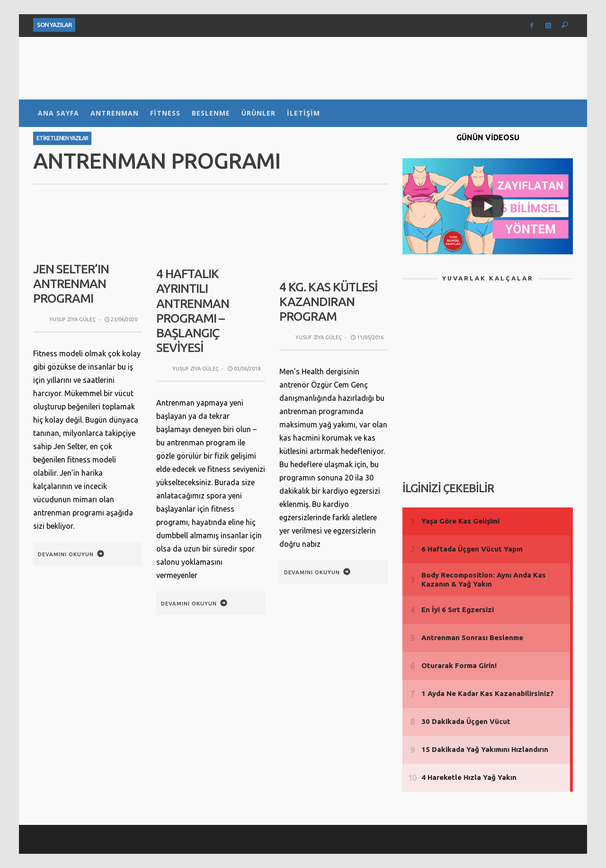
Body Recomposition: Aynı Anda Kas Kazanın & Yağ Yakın (484, 580)
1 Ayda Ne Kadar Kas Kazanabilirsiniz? (488, 693)
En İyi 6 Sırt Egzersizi (458, 610)
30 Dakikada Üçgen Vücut (466, 721)
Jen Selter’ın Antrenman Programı (71, 284)
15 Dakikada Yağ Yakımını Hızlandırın (485, 749)
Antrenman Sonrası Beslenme (472, 637)
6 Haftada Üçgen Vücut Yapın (472, 549)
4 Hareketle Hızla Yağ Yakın (469, 777)
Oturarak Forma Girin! (459, 665)
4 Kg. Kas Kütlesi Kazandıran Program (329, 302)
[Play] (488, 206)
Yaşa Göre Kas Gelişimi (460, 521)
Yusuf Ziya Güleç (72, 319)
